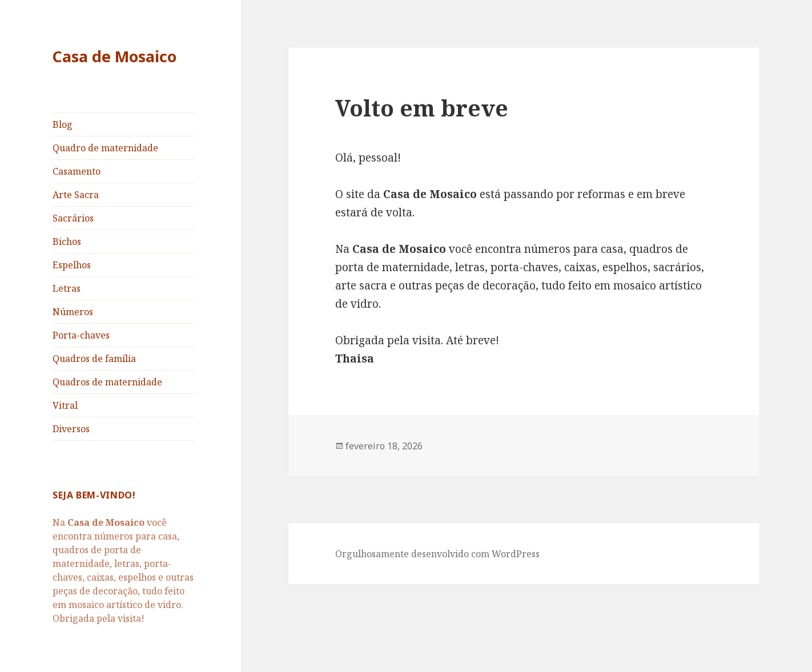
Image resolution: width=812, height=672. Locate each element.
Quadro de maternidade (105, 148)
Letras (67, 288)
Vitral (65, 405)
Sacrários (73, 218)
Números (73, 312)
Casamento (77, 171)
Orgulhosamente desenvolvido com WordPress (437, 554)
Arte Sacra (76, 195)
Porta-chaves (81, 335)
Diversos (71, 429)
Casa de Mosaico (114, 56)
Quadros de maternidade (107, 382)
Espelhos (72, 265)
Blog (63, 124)
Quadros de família (94, 359)
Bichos (67, 242)
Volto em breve (422, 108)
